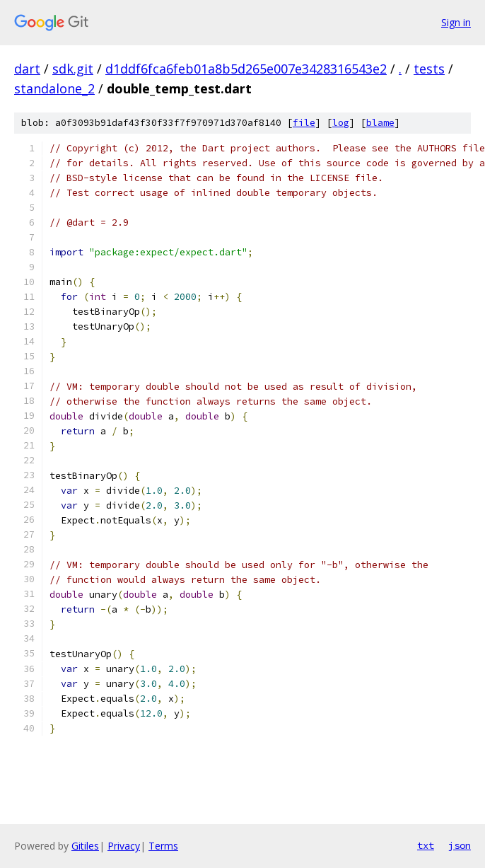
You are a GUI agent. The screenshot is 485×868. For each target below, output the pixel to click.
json (460, 845)
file (304, 123)
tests (429, 69)
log (341, 123)
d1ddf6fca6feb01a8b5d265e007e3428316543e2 (246, 69)
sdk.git (73, 69)
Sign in (456, 22)
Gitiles (85, 846)
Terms (163, 846)
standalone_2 (54, 88)
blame (380, 123)
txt (426, 845)
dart (27, 69)
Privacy (124, 846)
